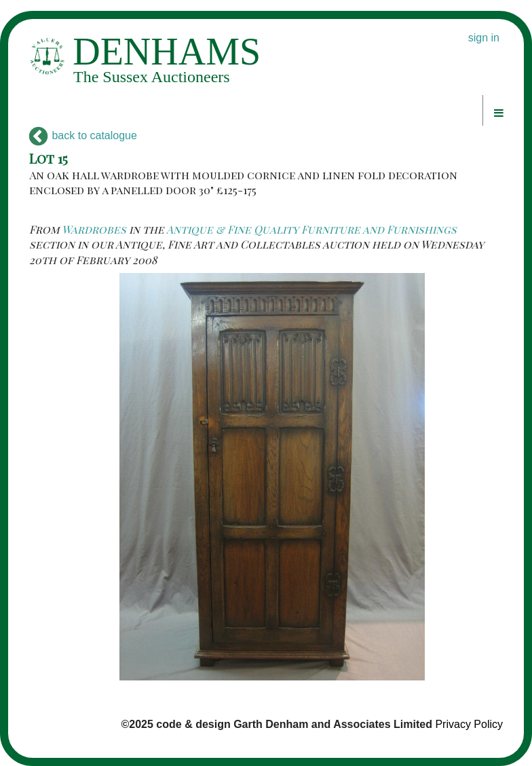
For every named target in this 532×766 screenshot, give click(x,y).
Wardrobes (94, 229)
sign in (484, 38)
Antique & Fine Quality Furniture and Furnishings (311, 229)
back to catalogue (83, 135)
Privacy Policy (469, 724)
